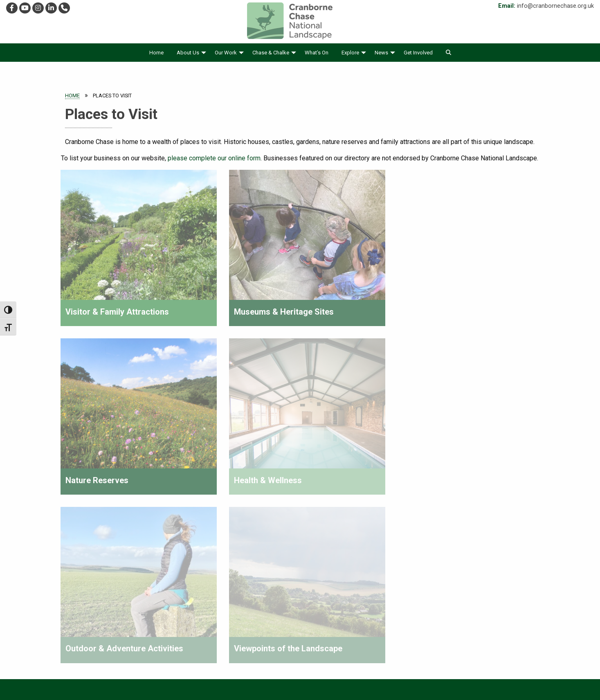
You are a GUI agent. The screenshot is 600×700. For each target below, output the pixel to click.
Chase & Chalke (271, 53)
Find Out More (234, 577)
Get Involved (418, 53)
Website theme (289, 692)
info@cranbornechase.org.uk (555, 6)
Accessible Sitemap (342, 675)
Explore (350, 53)
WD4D (323, 692)
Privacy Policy (255, 675)
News (381, 53)
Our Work (226, 53)
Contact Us (393, 675)
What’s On (317, 53)
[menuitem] (156, 53)
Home (156, 53)
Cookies (295, 675)
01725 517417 (39, 613)
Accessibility (210, 675)
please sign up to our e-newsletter (481, 576)
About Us (188, 53)
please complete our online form (214, 158)
